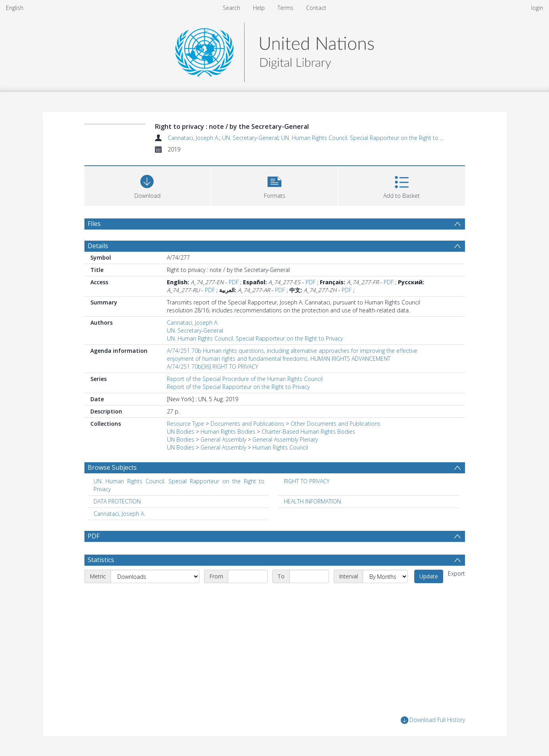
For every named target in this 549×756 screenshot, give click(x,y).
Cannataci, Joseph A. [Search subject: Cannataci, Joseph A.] (119, 514)
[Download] (148, 185)
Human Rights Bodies (228, 432)
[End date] (309, 576)
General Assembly (223, 439)
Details (98, 246)
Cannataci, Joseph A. (193, 138)
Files (94, 224)
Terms (285, 8)
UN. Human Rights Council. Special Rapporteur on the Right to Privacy (369, 138)
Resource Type (186, 424)
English (15, 8)
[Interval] (385, 576)
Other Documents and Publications (336, 424)
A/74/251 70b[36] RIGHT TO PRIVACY (212, 367)
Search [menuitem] (231, 8)
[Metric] (155, 576)
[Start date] (248, 576)
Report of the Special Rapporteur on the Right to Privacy (238, 387)
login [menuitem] (537, 8)
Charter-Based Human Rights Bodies (308, 432)
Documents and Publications (247, 424)
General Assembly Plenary (285, 439)
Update (429, 576)
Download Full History (433, 720)
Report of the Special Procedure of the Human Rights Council (245, 379)
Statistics (101, 560)
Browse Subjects (112, 467)
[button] (274, 185)
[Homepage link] (274, 50)
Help (259, 8)
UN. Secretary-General (250, 138)
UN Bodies (181, 432)
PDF (234, 282)
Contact (316, 8)
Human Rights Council (280, 447)
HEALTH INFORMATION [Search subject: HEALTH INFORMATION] (312, 501)
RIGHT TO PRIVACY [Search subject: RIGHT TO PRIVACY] (307, 481)
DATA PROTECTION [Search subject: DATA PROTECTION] (117, 501)
